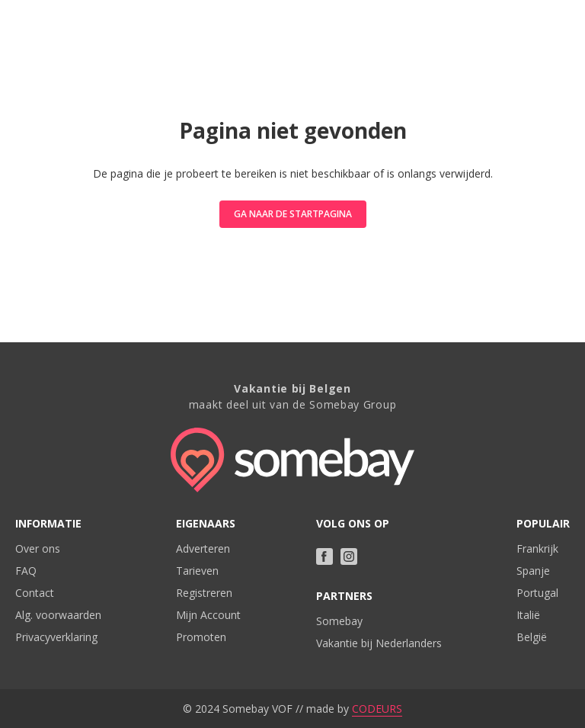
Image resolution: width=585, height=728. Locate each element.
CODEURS (377, 709)
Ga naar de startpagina (293, 214)
